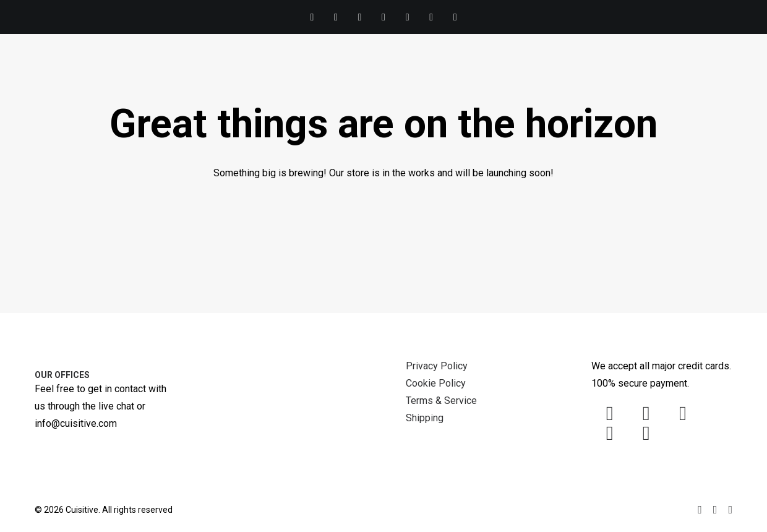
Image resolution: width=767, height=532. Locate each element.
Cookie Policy (436, 383)
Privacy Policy (437, 366)
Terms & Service (441, 401)
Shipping (425, 418)
